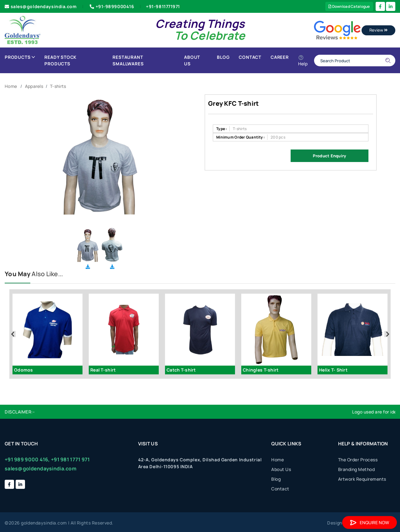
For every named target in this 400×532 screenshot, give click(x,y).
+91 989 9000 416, (27, 459)
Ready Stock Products (60, 60)
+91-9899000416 (111, 6)
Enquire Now (370, 522)
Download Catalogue (349, 6)
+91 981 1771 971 (70, 459)
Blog (223, 57)
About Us (192, 60)
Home (11, 86)
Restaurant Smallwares (128, 60)
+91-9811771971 (163, 6)
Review (378, 30)
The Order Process (358, 460)
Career (280, 57)
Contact (250, 57)
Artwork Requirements (362, 479)
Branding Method (357, 469)
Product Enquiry (329, 156)
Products (20, 57)
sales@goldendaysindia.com (41, 6)
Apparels (34, 86)
